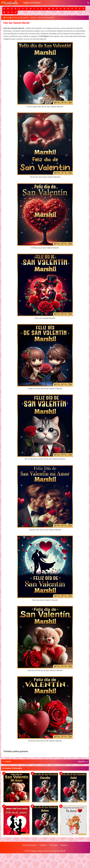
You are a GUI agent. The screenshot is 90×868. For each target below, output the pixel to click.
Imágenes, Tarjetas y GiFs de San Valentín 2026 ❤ (48, 851)
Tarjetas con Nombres (32, 3)
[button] (4, 9)
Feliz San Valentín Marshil (16, 23)
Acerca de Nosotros (29, 845)
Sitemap (64, 845)
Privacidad (54, 845)
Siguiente (82, 762)
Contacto (43, 845)
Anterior (8, 762)
